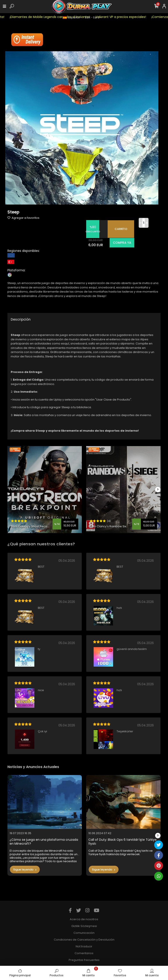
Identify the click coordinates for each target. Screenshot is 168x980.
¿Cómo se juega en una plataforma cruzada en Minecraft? (44, 842)
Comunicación (84, 933)
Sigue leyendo (25, 870)
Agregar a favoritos (23, 218)
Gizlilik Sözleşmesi (84, 926)
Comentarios (84, 953)
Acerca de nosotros (84, 919)
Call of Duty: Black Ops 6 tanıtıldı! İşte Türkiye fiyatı (122, 842)
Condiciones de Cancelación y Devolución (84, 940)
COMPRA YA (122, 243)
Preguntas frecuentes (84, 960)
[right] (158, 490)
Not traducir (84, 946)
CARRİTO (121, 229)
